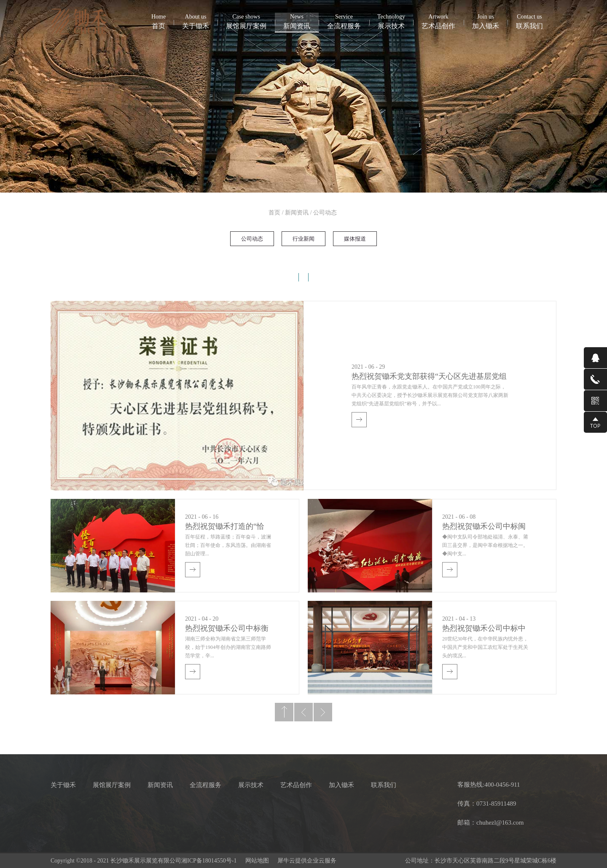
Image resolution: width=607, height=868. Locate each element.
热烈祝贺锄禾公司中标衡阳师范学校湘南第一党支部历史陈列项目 (227, 629)
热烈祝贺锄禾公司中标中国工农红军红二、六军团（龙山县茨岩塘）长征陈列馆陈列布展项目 (484, 629)
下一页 (323, 712)
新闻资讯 (297, 213)
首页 (158, 21)
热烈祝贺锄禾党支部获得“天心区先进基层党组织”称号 (429, 377)
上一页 (303, 712)
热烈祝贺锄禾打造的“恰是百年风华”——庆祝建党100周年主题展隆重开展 (225, 527)
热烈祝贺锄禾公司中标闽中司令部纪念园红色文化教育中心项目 (484, 527)
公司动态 (325, 213)
